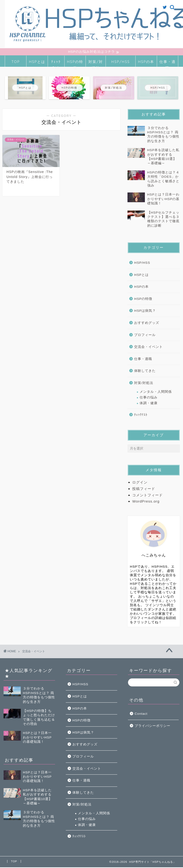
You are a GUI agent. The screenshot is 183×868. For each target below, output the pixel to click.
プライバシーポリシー (152, 727)
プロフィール (145, 336)
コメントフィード (147, 496)
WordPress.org (146, 502)
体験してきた (145, 372)
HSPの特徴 (75, 64)
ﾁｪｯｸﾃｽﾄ (56, 64)
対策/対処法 (96, 64)
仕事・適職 (168, 64)
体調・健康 (149, 404)
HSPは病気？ (145, 311)
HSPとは (37, 62)
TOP (16, 62)
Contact (141, 714)
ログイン (140, 483)
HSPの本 (146, 62)
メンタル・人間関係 (156, 392)
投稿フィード (144, 489)
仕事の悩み (149, 398)
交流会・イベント (148, 348)
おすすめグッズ (147, 324)
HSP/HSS (121, 62)
